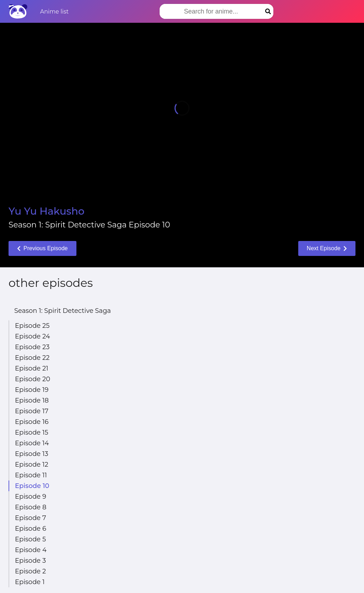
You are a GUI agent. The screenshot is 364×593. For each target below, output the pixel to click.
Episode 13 (32, 454)
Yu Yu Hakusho (47, 211)
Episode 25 (32, 326)
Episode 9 (31, 497)
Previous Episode (42, 248)
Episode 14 (32, 443)
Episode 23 (32, 347)
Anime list (54, 12)
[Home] (18, 11)
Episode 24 (33, 336)
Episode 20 (33, 379)
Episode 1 (30, 582)
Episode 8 (31, 507)
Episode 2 (30, 571)
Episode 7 (31, 518)
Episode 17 (32, 411)
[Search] (268, 11)
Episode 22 (32, 358)
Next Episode (327, 248)
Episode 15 (32, 432)
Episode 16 (32, 422)
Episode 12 (32, 465)
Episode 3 (30, 561)
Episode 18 (32, 400)
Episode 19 (32, 390)
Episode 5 (30, 539)
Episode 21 (32, 368)
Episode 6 (31, 529)
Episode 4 (31, 550)
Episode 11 (31, 475)
